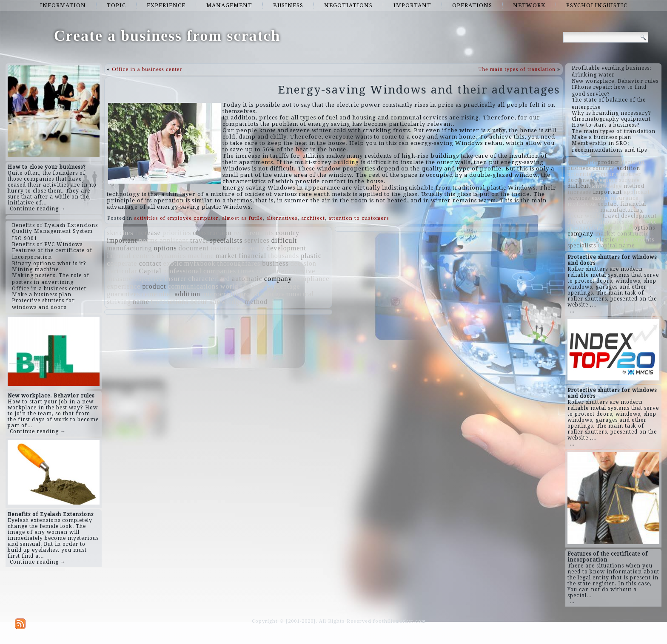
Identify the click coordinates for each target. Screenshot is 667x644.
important (412, 5)
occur (199, 302)
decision (304, 263)
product (154, 286)
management (229, 5)
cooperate (122, 263)
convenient (274, 271)
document (194, 248)
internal (119, 256)
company (278, 279)
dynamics (171, 256)
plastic (311, 256)
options (165, 248)
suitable (252, 286)
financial (252, 256)
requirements (254, 233)
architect (313, 218)
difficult (284, 240)
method (256, 302)
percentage (283, 286)
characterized (209, 279)
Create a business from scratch (167, 36)
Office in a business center (147, 69)
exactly (253, 248)
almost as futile (242, 218)
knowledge (226, 302)
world (229, 286)
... (572, 311)
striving (119, 302)
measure (120, 279)
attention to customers (359, 218)
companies (220, 271)
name (141, 302)
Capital (150, 271)
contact (150, 263)
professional (182, 271)
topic (116, 5)
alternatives (282, 218)
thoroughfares (239, 263)
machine (201, 256)
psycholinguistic (597, 5)
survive (304, 271)
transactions (170, 302)
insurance (225, 248)
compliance (312, 279)
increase (148, 233)
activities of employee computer (176, 218)
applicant (174, 240)
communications (193, 286)
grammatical (295, 294)
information (63, 5)
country (288, 233)
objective (149, 279)
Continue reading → (38, 209)
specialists (226, 240)
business (288, 5)
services (257, 240)
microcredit (220, 294)
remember (158, 294)
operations (472, 5)
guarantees (123, 294)
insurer (175, 279)
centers (144, 256)
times (246, 271)
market (226, 256)
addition (187, 294)
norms (148, 240)
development (286, 248)
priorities (177, 233)
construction (212, 233)
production (257, 294)
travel (199, 240)
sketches (120, 233)
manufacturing (129, 248)
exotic (173, 263)
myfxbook (200, 263)
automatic (247, 279)
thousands (284, 256)
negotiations (348, 5)
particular (122, 271)
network (529, 5)
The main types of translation (517, 69)
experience (166, 5)
